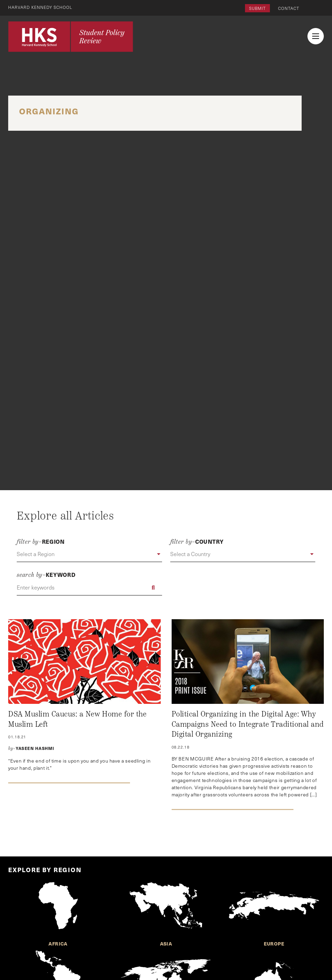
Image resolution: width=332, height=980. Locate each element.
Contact (289, 8)
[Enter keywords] (89, 587)
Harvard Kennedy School (40, 7)
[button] (89, 554)
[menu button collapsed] (316, 36)
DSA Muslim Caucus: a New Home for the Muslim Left (77, 719)
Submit (257, 8)
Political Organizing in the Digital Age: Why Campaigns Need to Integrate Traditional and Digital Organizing (248, 724)
